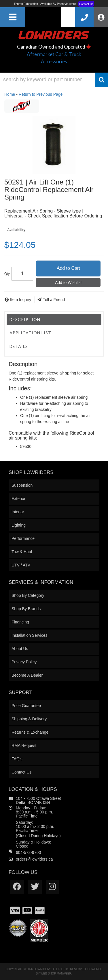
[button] (54, 80)
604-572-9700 (28, 852)
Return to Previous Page (41, 94)
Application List (30, 333)
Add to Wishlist (68, 283)
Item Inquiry (21, 300)
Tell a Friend (54, 300)
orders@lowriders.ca (34, 859)
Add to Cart (68, 268)
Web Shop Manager (56, 973)
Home (10, 94)
